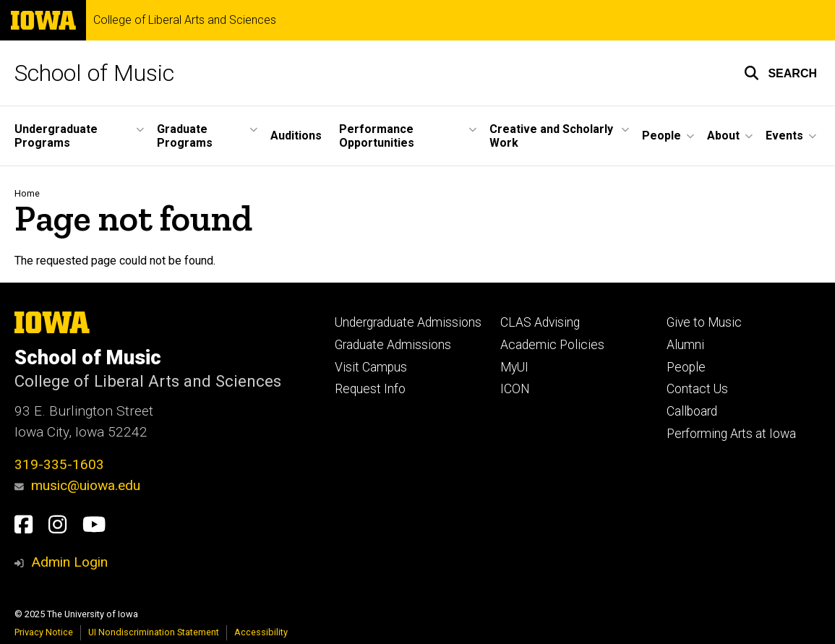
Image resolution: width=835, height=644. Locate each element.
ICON (515, 389)
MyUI (514, 367)
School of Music (94, 73)
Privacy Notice (44, 632)
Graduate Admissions (393, 345)
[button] (780, 73)
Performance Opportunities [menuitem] (377, 136)
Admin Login (69, 562)
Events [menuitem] (784, 136)
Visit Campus (371, 367)
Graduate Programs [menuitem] (185, 136)
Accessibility (261, 632)
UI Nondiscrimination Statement (154, 632)
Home (27, 193)
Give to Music (704, 322)
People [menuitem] (661, 136)
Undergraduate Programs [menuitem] (56, 136)
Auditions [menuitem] (296, 136)
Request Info (370, 389)
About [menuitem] (723, 136)
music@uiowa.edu (77, 485)
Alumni (685, 345)
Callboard (692, 411)
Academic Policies (552, 345)
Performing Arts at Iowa (731, 434)
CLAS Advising (540, 322)
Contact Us (697, 389)
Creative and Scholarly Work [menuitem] (551, 136)
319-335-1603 (59, 464)
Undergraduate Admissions (408, 322)
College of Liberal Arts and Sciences (185, 20)
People (686, 367)
